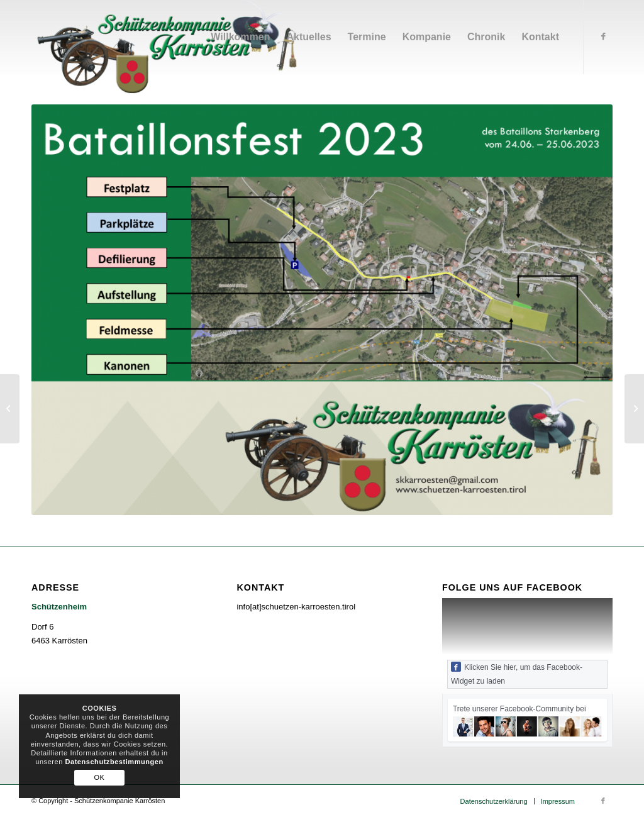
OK (100, 777)
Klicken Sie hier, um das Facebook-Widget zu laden (517, 674)
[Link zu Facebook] (603, 36)
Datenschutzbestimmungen (114, 762)
